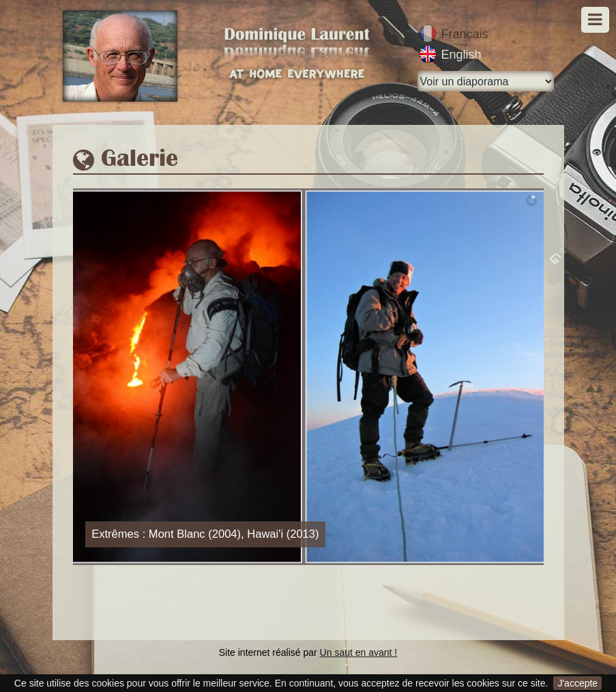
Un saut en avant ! (359, 652)
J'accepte (577, 683)
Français (465, 34)
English (461, 55)
